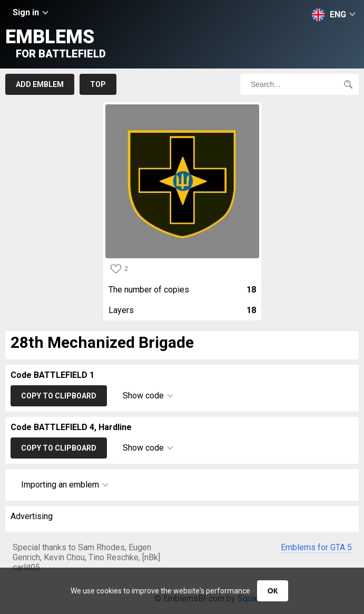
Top (98, 84)
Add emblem (40, 84)
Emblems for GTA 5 (316, 547)
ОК (273, 591)
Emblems (56, 43)
